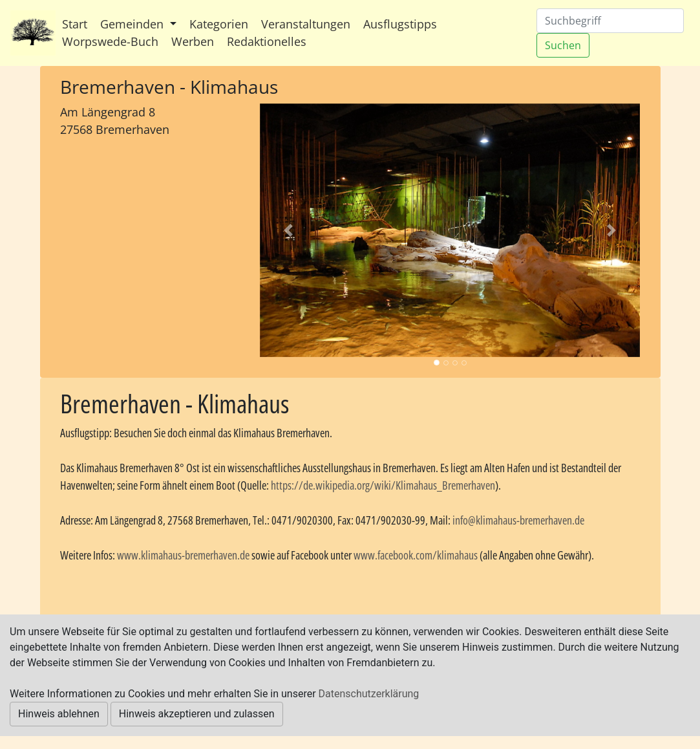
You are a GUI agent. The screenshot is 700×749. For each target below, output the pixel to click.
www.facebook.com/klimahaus (416, 555)
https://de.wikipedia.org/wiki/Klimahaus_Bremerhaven (383, 485)
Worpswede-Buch (110, 41)
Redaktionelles (267, 41)
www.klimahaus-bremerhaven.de (183, 555)
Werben (193, 41)
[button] (288, 231)
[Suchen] (610, 21)
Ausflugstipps (400, 24)
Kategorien (219, 24)
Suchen (563, 45)
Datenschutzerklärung (369, 694)
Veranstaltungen (306, 24)
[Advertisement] (150, 224)
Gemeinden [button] (133, 24)
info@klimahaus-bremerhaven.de (518, 520)
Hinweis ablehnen (59, 714)
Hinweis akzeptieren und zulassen (197, 714)
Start (75, 24)
